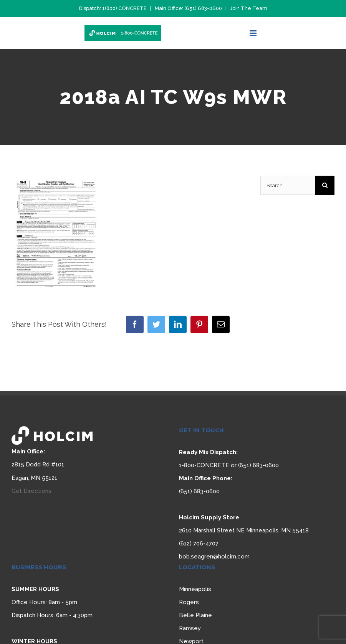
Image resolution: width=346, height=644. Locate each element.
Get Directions (31, 491)
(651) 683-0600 (203, 8)
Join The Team (249, 8)
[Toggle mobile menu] (254, 33)
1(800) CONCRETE (124, 8)
